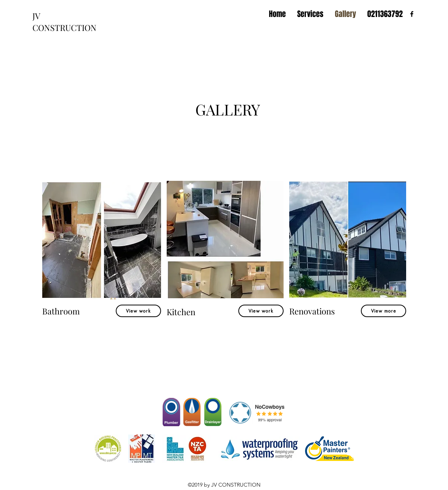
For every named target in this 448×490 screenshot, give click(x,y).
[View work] (138, 311)
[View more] (384, 311)
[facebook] (412, 14)
